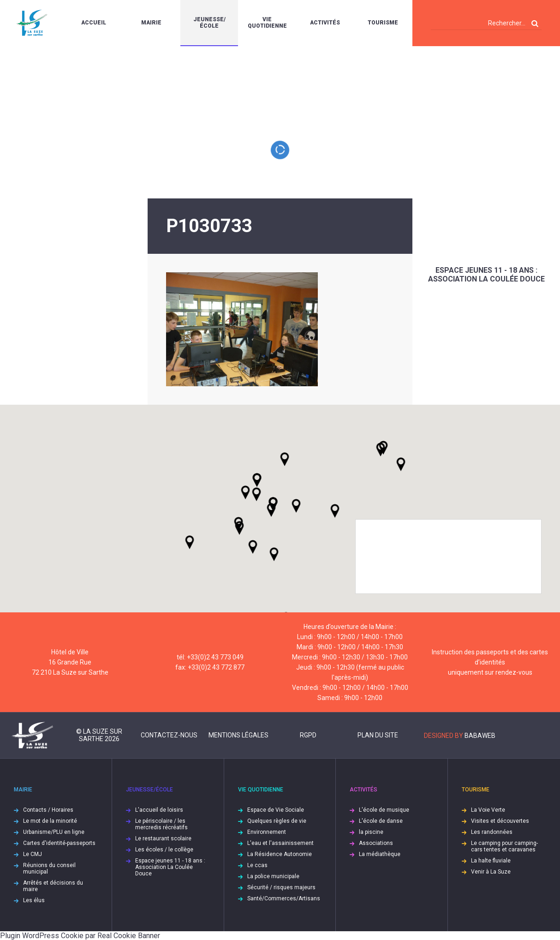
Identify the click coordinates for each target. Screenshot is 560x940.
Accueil (94, 23)
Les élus (34, 900)
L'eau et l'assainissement (280, 843)
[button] (296, 506)
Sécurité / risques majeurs (281, 887)
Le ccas (257, 865)
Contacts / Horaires (48, 810)
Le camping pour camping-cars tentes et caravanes (504, 846)
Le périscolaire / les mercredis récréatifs (161, 824)
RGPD (308, 735)
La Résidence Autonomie (280, 854)
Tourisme (383, 23)
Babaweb (480, 736)
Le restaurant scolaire (163, 838)
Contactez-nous (169, 735)
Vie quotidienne (267, 23)
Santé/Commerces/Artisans (284, 898)
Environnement (267, 832)
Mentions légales (238, 735)
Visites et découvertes (500, 821)
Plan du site (378, 735)
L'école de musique (384, 810)
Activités (325, 23)
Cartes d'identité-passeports (59, 843)
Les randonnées (492, 832)
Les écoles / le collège (164, 850)
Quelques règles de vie (277, 821)
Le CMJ (33, 854)
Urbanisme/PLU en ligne (54, 832)
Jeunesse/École (209, 23)
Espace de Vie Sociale (276, 810)
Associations (376, 843)
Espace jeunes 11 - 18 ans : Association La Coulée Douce (486, 275)
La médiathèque (380, 854)
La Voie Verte (488, 810)
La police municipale (273, 876)
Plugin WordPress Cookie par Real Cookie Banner (80, 936)
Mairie (151, 23)
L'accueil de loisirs (159, 810)
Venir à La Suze (491, 872)
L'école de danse (381, 821)
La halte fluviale (491, 861)
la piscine (371, 832)
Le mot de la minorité (50, 821)
